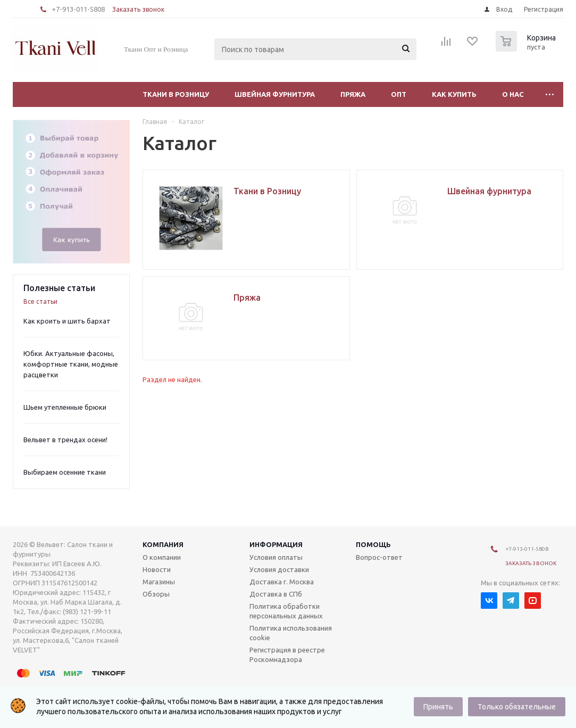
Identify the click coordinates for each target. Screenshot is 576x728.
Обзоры (156, 594)
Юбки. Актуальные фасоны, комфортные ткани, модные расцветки (71, 364)
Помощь (373, 544)
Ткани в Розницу (176, 94)
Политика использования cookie (291, 633)
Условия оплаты (276, 557)
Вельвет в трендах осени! (65, 440)
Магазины (159, 582)
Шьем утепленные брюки (65, 407)
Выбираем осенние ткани (65, 472)
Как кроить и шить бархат (67, 321)
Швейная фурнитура (275, 94)
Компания (163, 544)
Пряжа (353, 94)
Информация (276, 544)
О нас (513, 94)
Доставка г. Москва (282, 582)
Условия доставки (279, 569)
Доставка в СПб (276, 594)
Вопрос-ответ (379, 557)
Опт (399, 94)
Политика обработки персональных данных (286, 611)
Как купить (454, 94)
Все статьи (40, 301)
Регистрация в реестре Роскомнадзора (287, 655)
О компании (162, 557)
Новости (157, 569)
